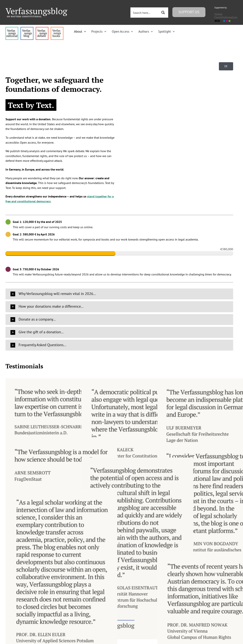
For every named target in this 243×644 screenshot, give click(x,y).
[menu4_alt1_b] (12, 28)
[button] (119, 294)
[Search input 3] (145, 13)
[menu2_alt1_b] (42, 28)
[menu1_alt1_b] (27, 28)
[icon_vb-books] (57, 28)
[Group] (36, 9)
